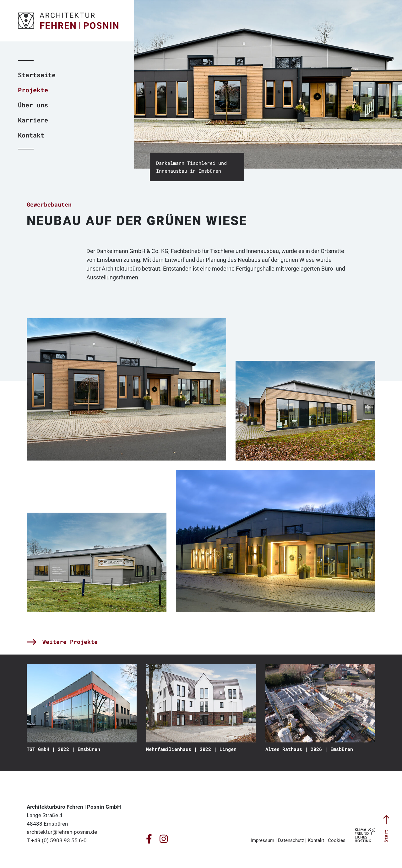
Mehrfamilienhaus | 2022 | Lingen (191, 749)
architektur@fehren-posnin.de (62, 832)
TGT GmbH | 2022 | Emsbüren (63, 749)
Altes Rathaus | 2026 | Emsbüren (309, 749)
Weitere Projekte (62, 642)
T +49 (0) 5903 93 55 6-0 (57, 840)
